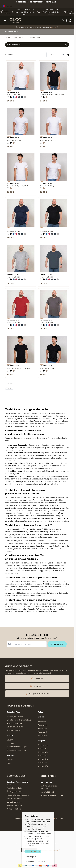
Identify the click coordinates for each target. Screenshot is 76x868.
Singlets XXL (43, 745)
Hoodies (10, 760)
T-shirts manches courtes (17, 750)
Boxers (41, 717)
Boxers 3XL (43, 729)
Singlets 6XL (43, 759)
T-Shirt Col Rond (13, 92)
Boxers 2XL (43, 725)
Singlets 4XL (43, 752)
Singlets (41, 741)
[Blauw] (14, 98)
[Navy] (22, 98)
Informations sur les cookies (36, 862)
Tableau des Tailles (14, 798)
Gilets (9, 763)
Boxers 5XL (43, 736)
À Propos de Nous (14, 809)
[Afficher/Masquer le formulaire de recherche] (63, 21)
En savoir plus (30, 857)
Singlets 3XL (43, 749)
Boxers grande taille (15, 727)
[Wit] (8, 98)
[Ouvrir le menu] (5, 21)
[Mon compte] (67, 21)
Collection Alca (13, 712)
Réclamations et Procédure (18, 795)
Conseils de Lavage (15, 802)
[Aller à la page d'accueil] (15, 21)
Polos (40, 712)
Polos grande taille (14, 723)
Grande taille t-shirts (19, 37)
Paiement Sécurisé (14, 805)
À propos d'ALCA (14, 730)
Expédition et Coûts (15, 788)
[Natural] (47, 98)
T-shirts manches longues (17, 747)
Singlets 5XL (43, 756)
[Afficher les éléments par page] (9, 392)
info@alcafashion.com (52, 795)
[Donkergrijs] (19, 98)
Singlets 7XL (43, 762)
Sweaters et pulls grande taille (19, 720)
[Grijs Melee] (25, 98)
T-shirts (10, 736)
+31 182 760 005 (47, 792)
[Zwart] (11, 98)
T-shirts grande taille (15, 716)
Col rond (10, 743)
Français (9, 6)
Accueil (8, 37)
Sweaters (11, 756)
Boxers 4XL (43, 732)
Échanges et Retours (15, 792)
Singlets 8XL (43, 766)
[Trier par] (56, 55)
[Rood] (16, 98)
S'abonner (57, 644)
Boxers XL (42, 722)
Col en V (10, 740)
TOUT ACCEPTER (33, 851)
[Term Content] (57, 27)
